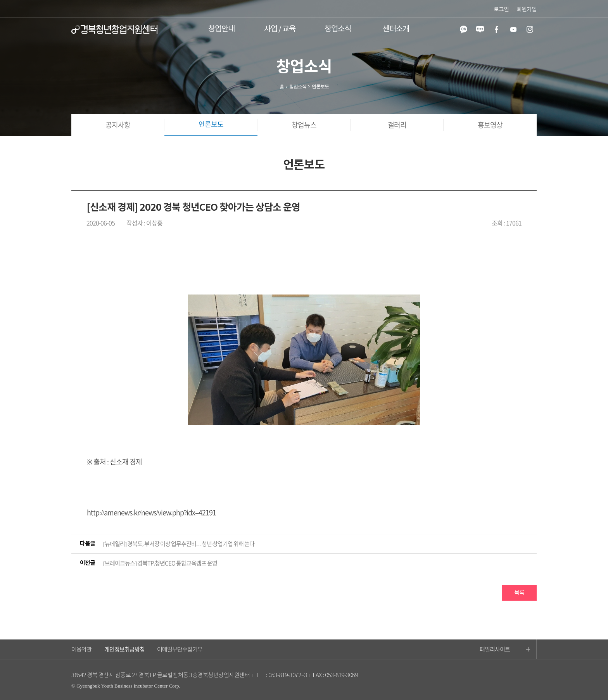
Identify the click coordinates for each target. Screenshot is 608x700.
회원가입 (527, 9)
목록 (519, 593)
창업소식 (338, 29)
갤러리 (397, 125)
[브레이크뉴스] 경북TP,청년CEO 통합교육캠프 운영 (160, 563)
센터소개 (396, 29)
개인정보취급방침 (124, 649)
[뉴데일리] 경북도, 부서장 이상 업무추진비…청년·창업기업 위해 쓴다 (179, 544)
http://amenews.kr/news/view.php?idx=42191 (151, 512)
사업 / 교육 (280, 29)
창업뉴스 (304, 125)
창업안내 (221, 29)
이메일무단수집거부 (180, 650)
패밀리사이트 (505, 649)
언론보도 (211, 125)
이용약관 (81, 650)
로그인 (501, 9)
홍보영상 (490, 125)
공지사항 (118, 125)
